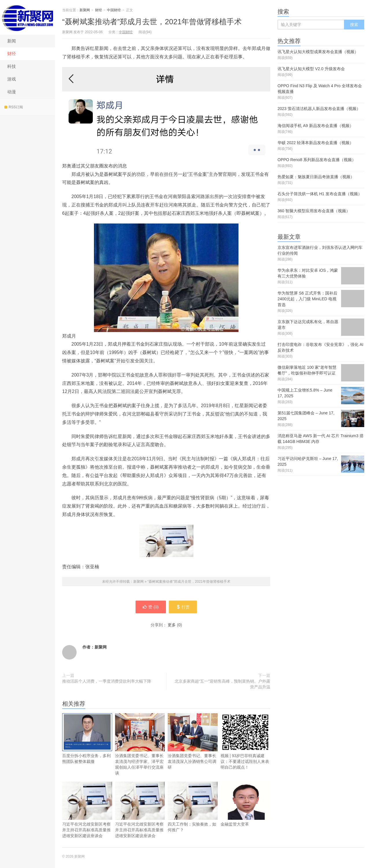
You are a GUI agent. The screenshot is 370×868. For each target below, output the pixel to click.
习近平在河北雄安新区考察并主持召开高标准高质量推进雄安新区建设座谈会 (87, 810)
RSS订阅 (14, 107)
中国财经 (114, 10)
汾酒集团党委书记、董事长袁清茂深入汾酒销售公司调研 (193, 741)
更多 (172, 625)
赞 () (151, 607)
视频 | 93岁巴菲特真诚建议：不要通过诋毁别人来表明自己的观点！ (246, 741)
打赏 (183, 607)
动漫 (12, 92)
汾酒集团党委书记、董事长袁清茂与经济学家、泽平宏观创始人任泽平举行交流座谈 (140, 744)
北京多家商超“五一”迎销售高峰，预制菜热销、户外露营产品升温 (222, 684)
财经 (12, 54)
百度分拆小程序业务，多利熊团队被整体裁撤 (87, 738)
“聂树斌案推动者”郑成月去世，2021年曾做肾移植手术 (152, 22)
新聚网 (27, 17)
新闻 (12, 41)
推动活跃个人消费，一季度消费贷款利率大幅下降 (107, 681)
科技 (12, 66)
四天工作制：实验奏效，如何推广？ (193, 807)
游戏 (12, 79)
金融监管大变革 (246, 804)
